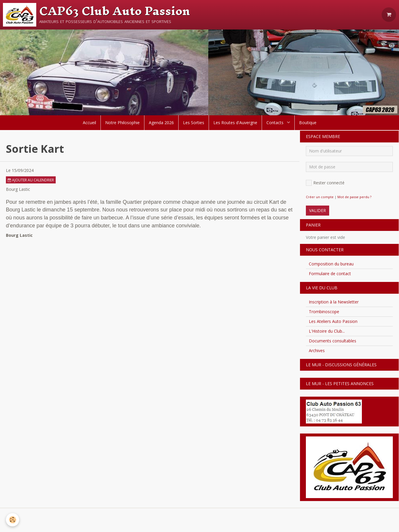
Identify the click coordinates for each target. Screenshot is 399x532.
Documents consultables (333, 341)
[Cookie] (13, 520)
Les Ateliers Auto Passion (333, 321)
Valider (318, 210)
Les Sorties (194, 123)
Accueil (89, 123)
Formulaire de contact (330, 274)
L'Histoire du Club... (327, 331)
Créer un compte (320, 197)
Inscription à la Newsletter (334, 302)
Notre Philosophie (122, 123)
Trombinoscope (324, 312)
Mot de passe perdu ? (354, 197)
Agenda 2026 (161, 123)
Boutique (308, 123)
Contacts (276, 123)
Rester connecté (325, 183)
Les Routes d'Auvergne (235, 123)
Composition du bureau (331, 264)
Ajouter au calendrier (31, 180)
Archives (317, 350)
